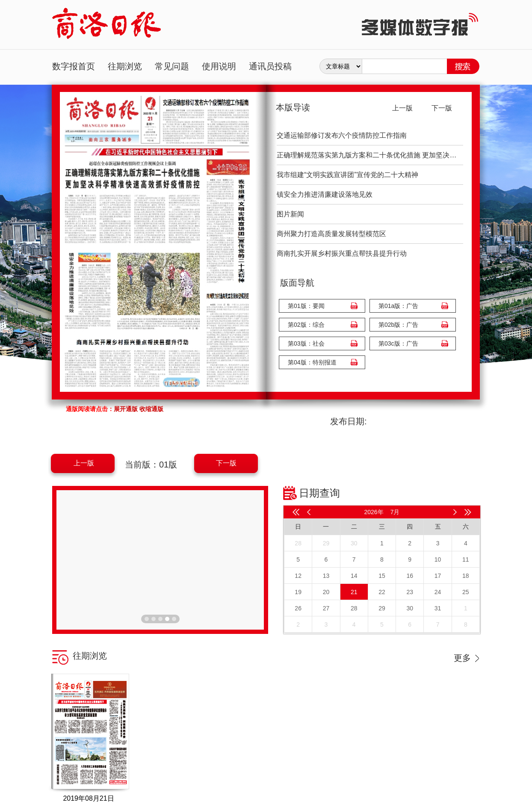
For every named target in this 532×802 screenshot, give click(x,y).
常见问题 (172, 66)
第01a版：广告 (398, 306)
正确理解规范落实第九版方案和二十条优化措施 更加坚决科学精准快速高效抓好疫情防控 (370, 155)
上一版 (84, 463)
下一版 (226, 463)
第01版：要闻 (306, 306)
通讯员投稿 (270, 66)
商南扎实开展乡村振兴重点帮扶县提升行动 (342, 253)
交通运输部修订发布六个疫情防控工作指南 (342, 135)
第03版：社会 (306, 343)
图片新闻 (290, 214)
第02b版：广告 (398, 325)
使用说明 (219, 66)
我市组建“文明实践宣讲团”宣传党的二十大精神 (347, 175)
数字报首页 (74, 66)
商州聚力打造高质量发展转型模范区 (331, 234)
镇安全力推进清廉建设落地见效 (325, 194)
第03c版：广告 (398, 343)
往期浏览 (125, 66)
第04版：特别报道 (312, 362)
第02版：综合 (306, 325)
